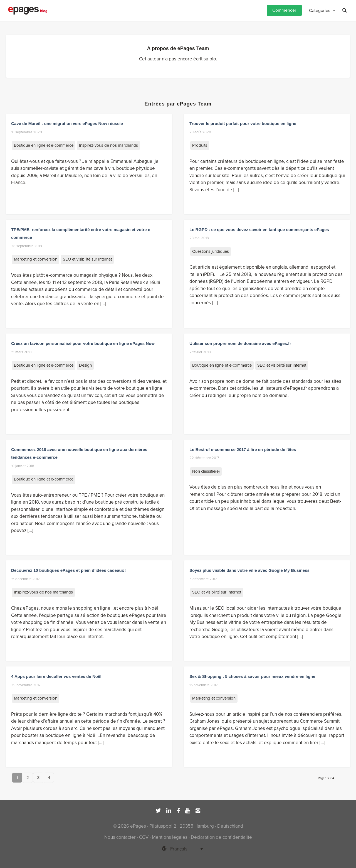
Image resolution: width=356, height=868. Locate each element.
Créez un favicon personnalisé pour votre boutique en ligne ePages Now (83, 343)
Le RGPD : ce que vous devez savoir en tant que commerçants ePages (259, 230)
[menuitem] (284, 10)
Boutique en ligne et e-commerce (44, 145)
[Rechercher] (345, 10)
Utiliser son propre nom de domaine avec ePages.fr (240, 343)
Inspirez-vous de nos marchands (108, 145)
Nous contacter (120, 837)
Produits (200, 145)
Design (85, 365)
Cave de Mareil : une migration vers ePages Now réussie (67, 123)
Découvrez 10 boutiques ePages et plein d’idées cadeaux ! (69, 570)
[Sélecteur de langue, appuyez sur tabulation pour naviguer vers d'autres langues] (178, 849)
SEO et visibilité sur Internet (87, 259)
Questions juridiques (211, 251)
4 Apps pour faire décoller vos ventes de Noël (56, 676)
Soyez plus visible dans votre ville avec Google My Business (249, 570)
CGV (144, 837)
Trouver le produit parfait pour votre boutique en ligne (243, 123)
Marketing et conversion (36, 259)
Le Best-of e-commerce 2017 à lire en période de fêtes (243, 449)
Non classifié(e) (206, 471)
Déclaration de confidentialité (221, 837)
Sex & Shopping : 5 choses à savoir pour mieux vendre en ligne (252, 676)
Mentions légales (170, 837)
